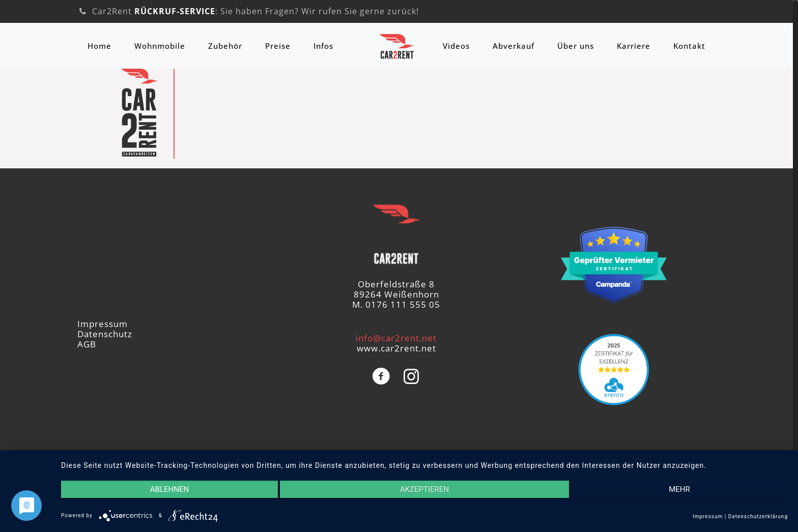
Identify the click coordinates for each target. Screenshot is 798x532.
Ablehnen (169, 489)
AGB (87, 344)
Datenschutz (105, 334)
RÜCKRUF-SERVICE (175, 11)
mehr (679, 489)
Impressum (103, 324)
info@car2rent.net (396, 338)
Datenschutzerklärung (758, 516)
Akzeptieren (424, 489)
